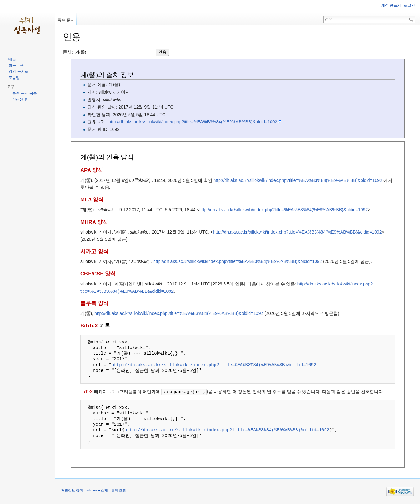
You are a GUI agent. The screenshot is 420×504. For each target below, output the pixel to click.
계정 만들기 (391, 5)
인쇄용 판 (20, 100)
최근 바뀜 (16, 65)
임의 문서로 (18, 71)
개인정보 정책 (72, 490)
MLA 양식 (92, 200)
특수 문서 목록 (25, 93)
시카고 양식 (94, 252)
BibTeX (89, 326)
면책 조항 (119, 490)
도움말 (14, 78)
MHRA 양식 (94, 222)
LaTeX (87, 392)
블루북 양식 (94, 303)
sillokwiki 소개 (97, 490)
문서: (116, 52)
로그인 (409, 5)
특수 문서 (66, 20)
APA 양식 (92, 170)
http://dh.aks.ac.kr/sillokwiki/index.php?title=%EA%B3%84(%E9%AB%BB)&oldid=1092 (193, 122)
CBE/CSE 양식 (98, 274)
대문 (12, 59)
